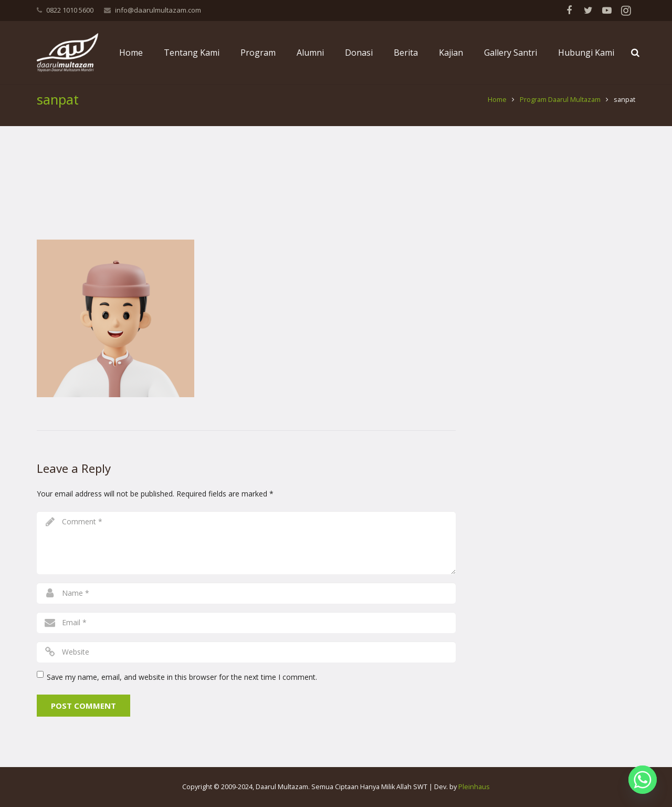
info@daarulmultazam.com (158, 10)
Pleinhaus (474, 787)
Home (497, 110)
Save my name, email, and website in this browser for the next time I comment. (182, 687)
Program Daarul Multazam (560, 110)
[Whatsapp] (643, 780)
